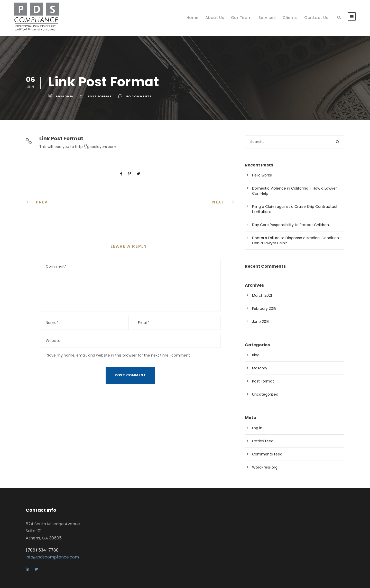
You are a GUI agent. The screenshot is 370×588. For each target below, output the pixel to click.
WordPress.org (265, 467)
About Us (215, 18)
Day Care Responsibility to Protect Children (290, 225)
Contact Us (316, 18)
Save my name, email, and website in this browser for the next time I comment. (119, 355)
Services (267, 18)
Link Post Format (61, 138)
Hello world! (262, 175)
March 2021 (262, 295)
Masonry (260, 368)
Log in (257, 428)
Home (193, 18)
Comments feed (267, 454)
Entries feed (263, 441)
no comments (139, 96)
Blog (256, 355)
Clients (290, 18)
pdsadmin (65, 96)
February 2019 (264, 309)
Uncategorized (265, 394)
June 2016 (261, 322)
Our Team (241, 18)
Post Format (100, 96)
